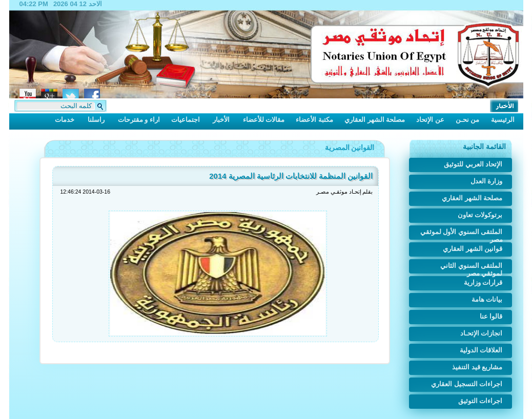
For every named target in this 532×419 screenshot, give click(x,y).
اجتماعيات (186, 120)
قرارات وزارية (483, 282)
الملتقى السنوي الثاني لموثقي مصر (471, 268)
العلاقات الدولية (481, 350)
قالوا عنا (491, 316)
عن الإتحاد (430, 120)
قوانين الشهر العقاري (473, 249)
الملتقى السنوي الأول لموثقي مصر (462, 234)
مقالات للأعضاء (264, 120)
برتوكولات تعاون (480, 215)
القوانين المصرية (350, 148)
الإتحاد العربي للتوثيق (473, 164)
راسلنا (96, 120)
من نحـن (468, 120)
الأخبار (221, 120)
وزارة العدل (487, 181)
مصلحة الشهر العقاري (375, 120)
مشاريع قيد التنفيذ (477, 367)
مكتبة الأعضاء (314, 120)
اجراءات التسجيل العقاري (467, 384)
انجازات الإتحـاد (482, 333)
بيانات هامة (487, 299)
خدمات (65, 120)
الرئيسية (503, 120)
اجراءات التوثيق (480, 401)
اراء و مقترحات (139, 120)
